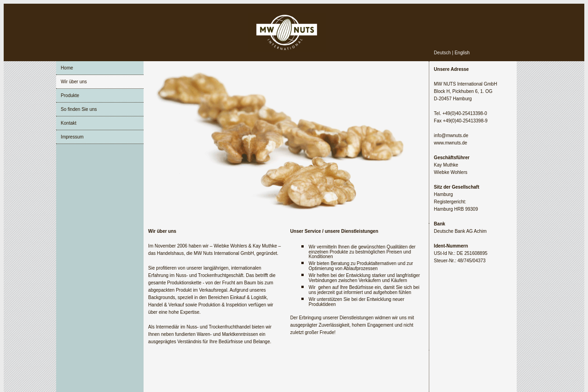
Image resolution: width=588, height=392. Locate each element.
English (462, 53)
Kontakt (69, 123)
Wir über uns (74, 82)
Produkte (70, 95)
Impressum (72, 137)
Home (67, 68)
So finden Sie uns (79, 109)
